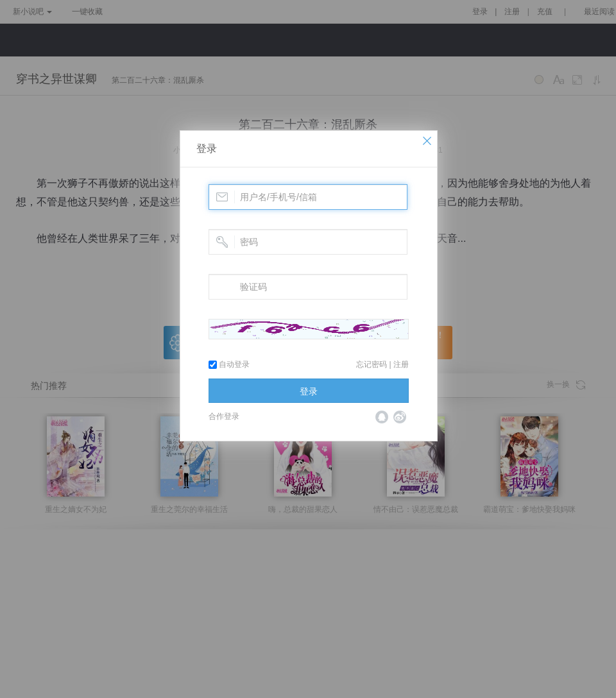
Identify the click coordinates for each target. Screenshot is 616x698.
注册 (401, 364)
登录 (207, 149)
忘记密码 (372, 364)
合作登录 (224, 416)
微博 (400, 417)
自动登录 (229, 364)
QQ (382, 417)
